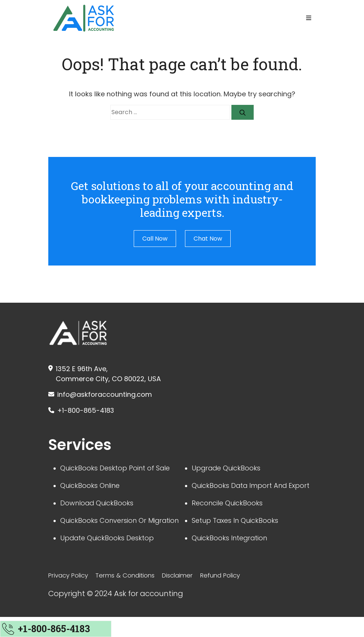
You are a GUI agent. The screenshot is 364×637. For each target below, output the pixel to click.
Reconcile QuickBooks (231, 519)
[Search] (243, 112)
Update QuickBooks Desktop (112, 557)
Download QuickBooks (101, 508)
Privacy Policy (71, 596)
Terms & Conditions (133, 596)
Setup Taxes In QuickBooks (240, 538)
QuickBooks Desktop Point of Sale (121, 471)
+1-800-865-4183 (89, 412)
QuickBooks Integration (234, 557)
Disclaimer (189, 596)
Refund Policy (236, 596)
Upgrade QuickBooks (230, 471)
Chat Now (208, 239)
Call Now (155, 239)
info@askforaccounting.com (110, 395)
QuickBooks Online (93, 490)
